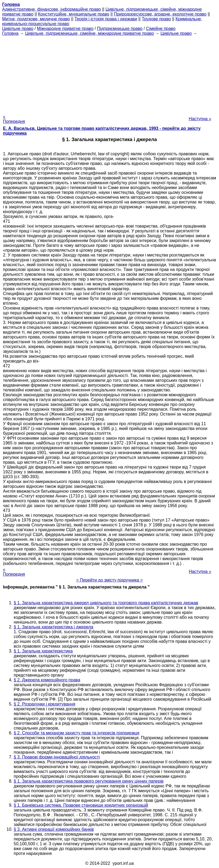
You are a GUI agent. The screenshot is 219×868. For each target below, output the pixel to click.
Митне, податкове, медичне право (36, 19)
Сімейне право (161, 29)
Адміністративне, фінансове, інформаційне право (51, 9)
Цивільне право (18, 29)
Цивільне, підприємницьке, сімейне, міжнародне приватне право (90, 33)
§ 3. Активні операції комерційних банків (54, 829)
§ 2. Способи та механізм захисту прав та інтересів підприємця (77, 733)
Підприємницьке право (120, 29)
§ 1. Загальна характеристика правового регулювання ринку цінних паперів (89, 781)
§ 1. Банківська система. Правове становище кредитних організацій (81, 805)
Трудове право (156, 19)
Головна (10, 33)
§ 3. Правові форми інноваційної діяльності (57, 757)
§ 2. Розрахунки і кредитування (44, 704)
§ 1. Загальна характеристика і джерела (53, 627)
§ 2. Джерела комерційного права (47, 680)
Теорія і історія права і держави (106, 19)
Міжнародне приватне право (65, 29)
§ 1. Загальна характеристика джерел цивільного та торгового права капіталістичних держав (106, 603)
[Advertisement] (109, 73)
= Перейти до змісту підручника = (109, 580)
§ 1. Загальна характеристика (43, 651)
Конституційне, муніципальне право (74, 14)
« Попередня (14, 119)
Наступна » (200, 119)
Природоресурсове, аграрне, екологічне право (160, 14)
